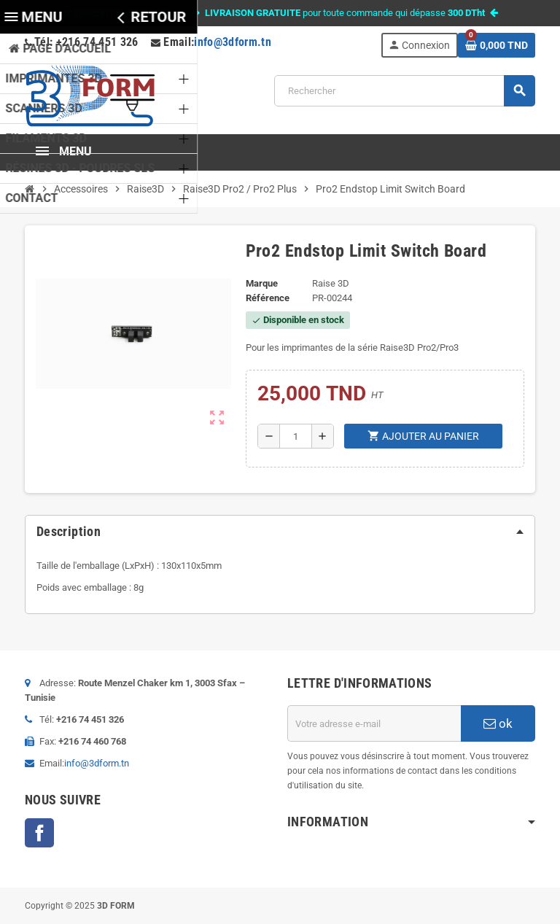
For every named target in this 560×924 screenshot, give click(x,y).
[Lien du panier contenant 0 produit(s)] (497, 45)
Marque (262, 283)
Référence (268, 298)
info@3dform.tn (233, 42)
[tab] (280, 532)
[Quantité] (296, 436)
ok (498, 723)
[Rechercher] (404, 91)
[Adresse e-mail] (374, 723)
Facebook (39, 833)
